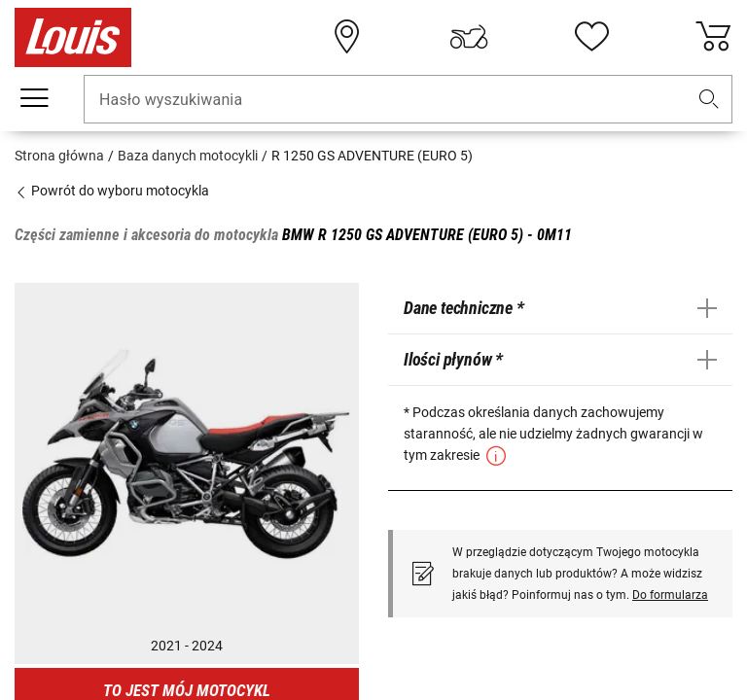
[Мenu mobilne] (34, 98)
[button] (709, 100)
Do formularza (670, 595)
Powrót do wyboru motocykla (112, 191)
